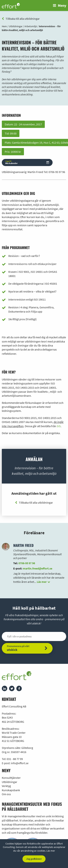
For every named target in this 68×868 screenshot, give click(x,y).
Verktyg (6, 786)
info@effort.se (20, 763)
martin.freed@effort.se (38, 568)
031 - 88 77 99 (15, 759)
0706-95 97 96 (57, 172)
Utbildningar (10, 782)
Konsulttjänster (11, 778)
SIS (59, 426)
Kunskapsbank (11, 790)
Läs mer (51, 851)
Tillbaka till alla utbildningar (21, 19)
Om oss (6, 794)
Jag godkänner (34, 859)
